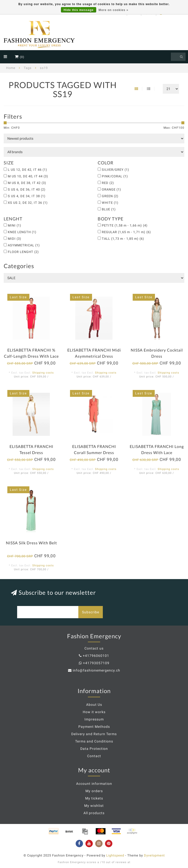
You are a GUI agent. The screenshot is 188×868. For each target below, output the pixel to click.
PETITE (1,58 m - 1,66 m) (125, 225)
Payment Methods (94, 727)
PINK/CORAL (115, 176)
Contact (94, 756)
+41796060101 (96, 656)
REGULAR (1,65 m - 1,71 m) (126, 232)
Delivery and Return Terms (94, 734)
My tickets (94, 798)
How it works (94, 712)
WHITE (110, 203)
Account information (94, 784)
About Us (94, 705)
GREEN (110, 196)
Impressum (94, 719)
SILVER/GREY (116, 170)
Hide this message (79, 10)
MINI (15, 225)
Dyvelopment (154, 855)
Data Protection (94, 749)
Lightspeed (115, 855)
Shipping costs (43, 373)
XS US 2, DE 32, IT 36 (28, 203)
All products (94, 813)
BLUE (109, 209)
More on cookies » (114, 10)
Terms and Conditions (94, 741)
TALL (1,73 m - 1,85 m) (123, 239)
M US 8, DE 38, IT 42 (27, 183)
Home (11, 68)
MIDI (15, 239)
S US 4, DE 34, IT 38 (27, 196)
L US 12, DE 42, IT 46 (28, 170)
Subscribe (91, 612)
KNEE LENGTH (22, 232)
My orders (94, 791)
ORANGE (112, 189)
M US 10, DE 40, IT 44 (28, 176)
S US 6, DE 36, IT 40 (27, 189)
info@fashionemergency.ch (96, 670)
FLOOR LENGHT (23, 252)
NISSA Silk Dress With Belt (31, 543)
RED (108, 183)
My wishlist (94, 806)
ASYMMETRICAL (24, 245)
